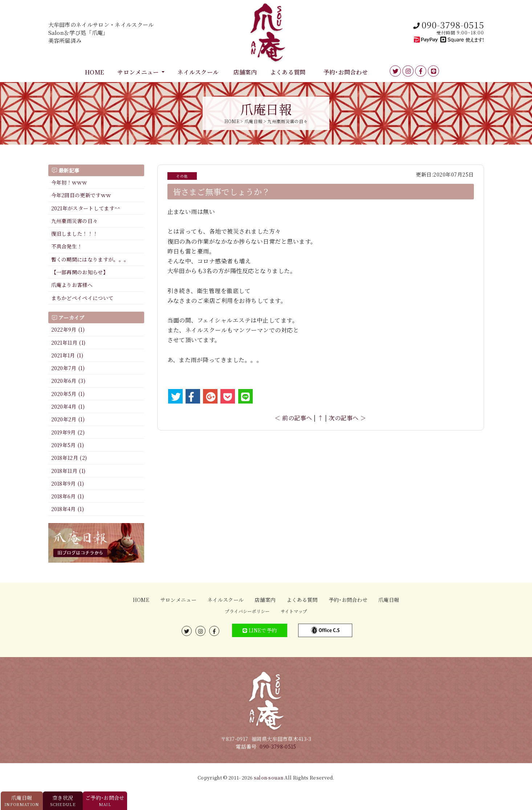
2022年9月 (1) (68, 329)
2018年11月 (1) (68, 471)
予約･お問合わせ (346, 72)
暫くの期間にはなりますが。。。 (90, 259)
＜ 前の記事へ (293, 418)
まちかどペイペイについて (82, 298)
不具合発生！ (67, 246)
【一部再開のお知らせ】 (80, 272)
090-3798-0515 (278, 746)
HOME (94, 72)
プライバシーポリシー (247, 611)
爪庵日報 (389, 600)
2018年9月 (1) (68, 483)
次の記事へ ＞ (347, 418)
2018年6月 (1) (68, 496)
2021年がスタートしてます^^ (86, 208)
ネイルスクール (198, 72)
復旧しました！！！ (75, 234)
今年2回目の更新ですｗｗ (81, 195)
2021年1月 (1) (67, 355)
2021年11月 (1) (68, 343)
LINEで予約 (260, 630)
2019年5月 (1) (68, 445)
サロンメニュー (138, 72)
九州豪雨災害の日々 (75, 221)
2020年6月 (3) (68, 381)
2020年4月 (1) (68, 406)
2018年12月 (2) (69, 458)
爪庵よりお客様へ (72, 285)
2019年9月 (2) (68, 432)
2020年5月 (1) (68, 394)
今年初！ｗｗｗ (69, 182)
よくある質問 (288, 72)
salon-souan (269, 777)
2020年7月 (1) (68, 368)
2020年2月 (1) (68, 419)
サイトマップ (294, 611)
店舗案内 (245, 72)
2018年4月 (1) (68, 509)
